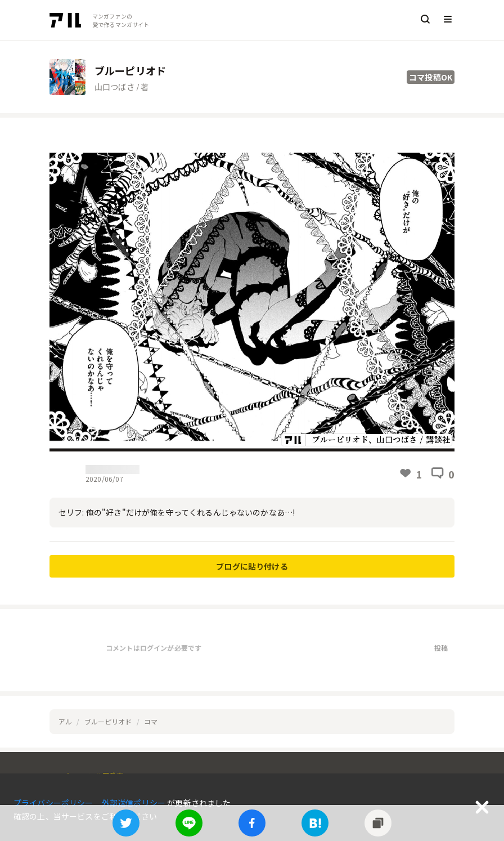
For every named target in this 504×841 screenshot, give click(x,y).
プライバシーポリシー (54, 803)
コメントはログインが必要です (154, 648)
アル (65, 721)
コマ (151, 721)
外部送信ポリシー (134, 803)
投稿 (441, 648)
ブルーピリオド (108, 721)
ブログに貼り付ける (252, 566)
